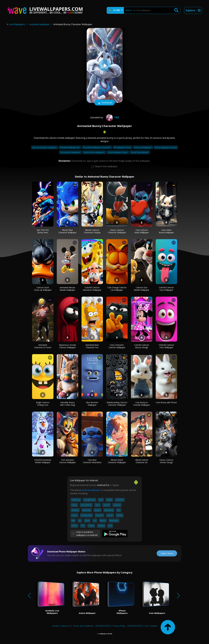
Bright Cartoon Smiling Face (43, 404)
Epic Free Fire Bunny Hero (43, 231)
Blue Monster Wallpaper (92, 404)
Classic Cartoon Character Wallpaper (117, 231)
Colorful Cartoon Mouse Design (142, 346)
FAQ (146, 626)
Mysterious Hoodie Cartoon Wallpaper (67, 346)
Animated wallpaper (40, 24)
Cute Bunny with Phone (166, 402)
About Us (66, 626)
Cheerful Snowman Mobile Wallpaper (43, 461)
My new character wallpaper (45, 147)
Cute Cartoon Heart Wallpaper (142, 231)
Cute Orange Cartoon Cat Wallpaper (117, 289)
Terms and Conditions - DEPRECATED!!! (91, 626)
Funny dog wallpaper (140, 152)
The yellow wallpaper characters (97, 147)
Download (105, 103)
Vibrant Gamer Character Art (142, 461)
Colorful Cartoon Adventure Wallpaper (92, 289)
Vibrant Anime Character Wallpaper (117, 461)
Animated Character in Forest (43, 346)
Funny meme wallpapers (94, 152)
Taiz (112, 117)
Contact (55, 626)
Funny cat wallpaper (143, 147)
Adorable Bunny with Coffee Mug (67, 404)
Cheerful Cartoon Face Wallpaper (166, 346)
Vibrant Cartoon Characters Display (92, 231)
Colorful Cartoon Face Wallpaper (166, 289)
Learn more (167, 553)
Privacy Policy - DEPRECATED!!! (127, 626)
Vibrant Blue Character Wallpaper (67, 231)
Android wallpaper (91, 490)
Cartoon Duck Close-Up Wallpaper (43, 289)
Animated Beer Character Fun (92, 346)
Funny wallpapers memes (166, 147)
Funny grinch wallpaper (70, 152)
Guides (154, 626)
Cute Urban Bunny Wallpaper (166, 231)
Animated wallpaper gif (70, 147)
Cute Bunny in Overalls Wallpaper (142, 404)
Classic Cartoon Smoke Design (166, 461)
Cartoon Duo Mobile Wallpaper (142, 289)
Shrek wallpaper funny (118, 152)
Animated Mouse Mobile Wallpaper (67, 289)
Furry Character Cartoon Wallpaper (117, 346)
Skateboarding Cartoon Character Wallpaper (117, 404)
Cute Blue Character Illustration (92, 461)
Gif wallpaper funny (123, 147)
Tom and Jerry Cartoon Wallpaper (67, 461)
